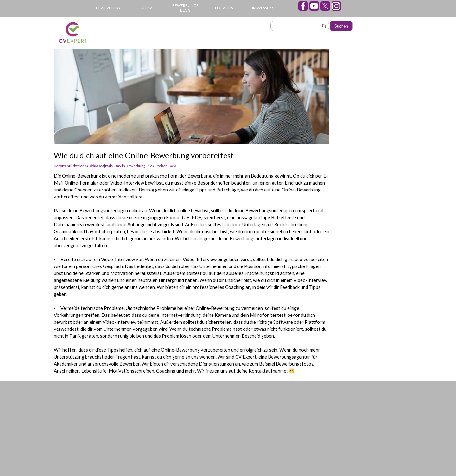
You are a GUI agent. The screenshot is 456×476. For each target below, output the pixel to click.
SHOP (147, 8)
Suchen (341, 26)
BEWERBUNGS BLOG (185, 8)
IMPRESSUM (263, 8)
